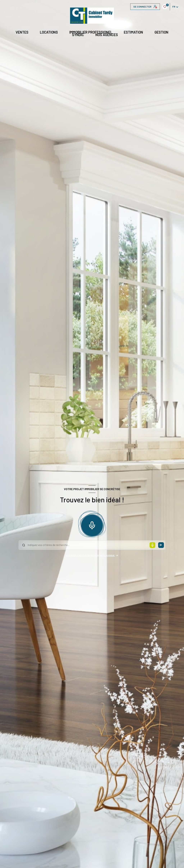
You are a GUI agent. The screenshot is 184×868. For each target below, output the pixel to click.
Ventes (22, 32)
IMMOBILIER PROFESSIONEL (91, 32)
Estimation (133, 32)
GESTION (161, 32)
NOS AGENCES (107, 35)
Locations (49, 32)
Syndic (78, 35)
